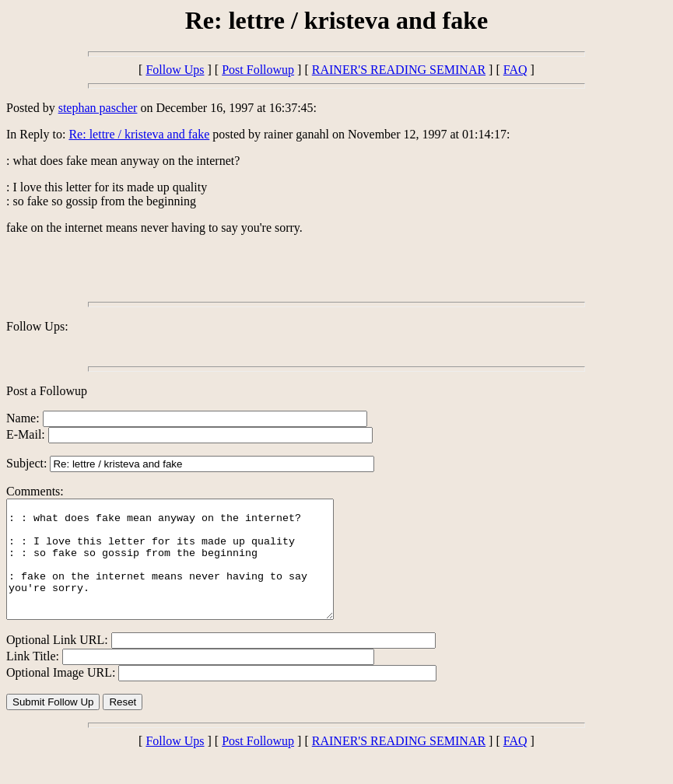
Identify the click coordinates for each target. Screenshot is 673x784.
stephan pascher (98, 108)
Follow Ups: (37, 326)
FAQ (515, 70)
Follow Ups (175, 70)
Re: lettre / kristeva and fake (139, 134)
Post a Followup (47, 391)
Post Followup (258, 70)
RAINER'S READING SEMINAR (399, 70)
